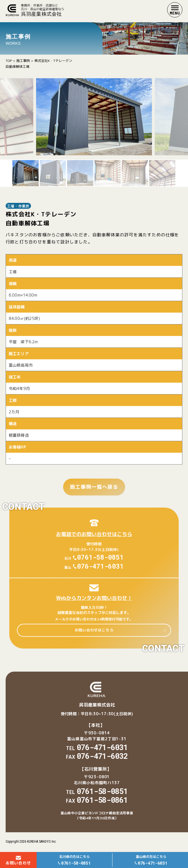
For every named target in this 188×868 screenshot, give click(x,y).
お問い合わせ (18, 861)
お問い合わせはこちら (94, 630)
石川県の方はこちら (74, 860)
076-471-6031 (100, 566)
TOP (9, 61)
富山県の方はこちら (151, 860)
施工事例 (23, 61)
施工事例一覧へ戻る (94, 487)
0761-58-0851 (100, 557)
